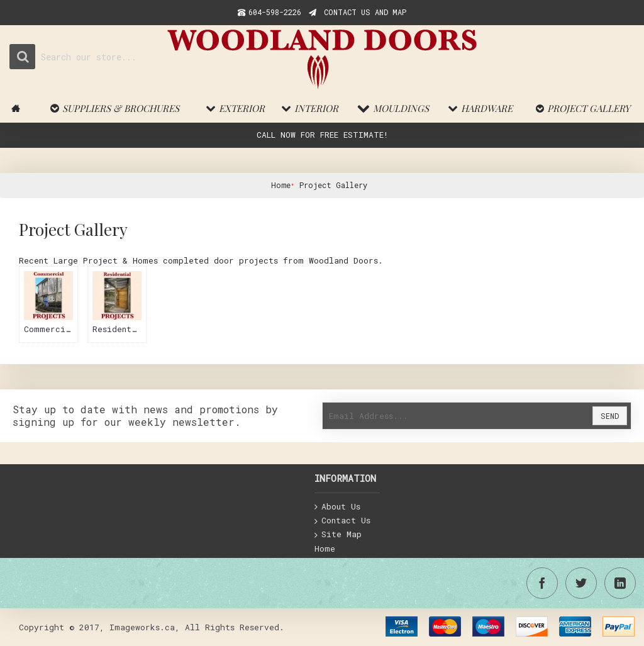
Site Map (338, 535)
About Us (337, 507)
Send (610, 416)
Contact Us (342, 521)
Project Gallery (333, 185)
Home (281, 185)
